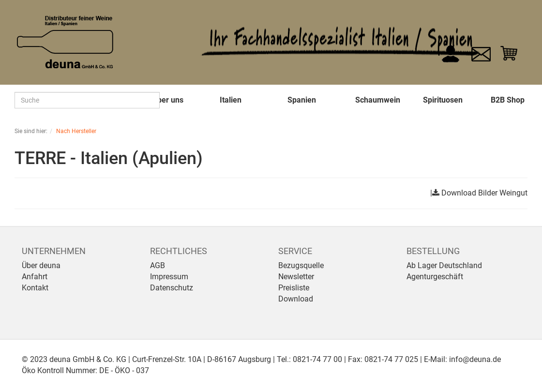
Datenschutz (172, 288)
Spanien (302, 100)
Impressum (169, 277)
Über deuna (41, 265)
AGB (158, 265)
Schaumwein (378, 100)
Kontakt (35, 288)
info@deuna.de (475, 359)
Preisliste (294, 288)
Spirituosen (443, 100)
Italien (231, 100)
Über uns (168, 100)
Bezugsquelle (301, 265)
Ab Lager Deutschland (444, 265)
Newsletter (296, 277)
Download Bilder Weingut (484, 193)
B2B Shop (508, 100)
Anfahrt (35, 277)
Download (296, 299)
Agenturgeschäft (435, 277)
